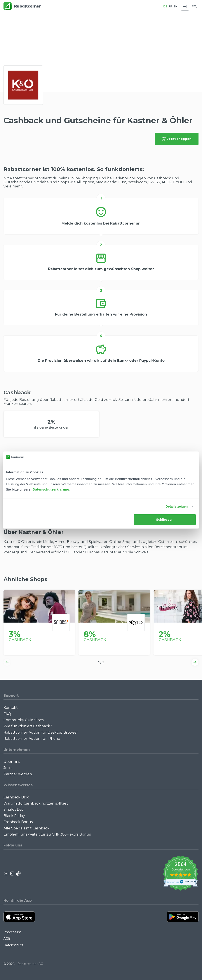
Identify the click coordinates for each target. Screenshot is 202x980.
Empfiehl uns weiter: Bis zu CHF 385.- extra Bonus (47, 834)
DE (165, 6)
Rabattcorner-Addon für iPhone (32, 739)
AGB (7, 939)
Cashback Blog (17, 797)
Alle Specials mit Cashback (26, 828)
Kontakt (11, 708)
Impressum (12, 932)
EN (176, 6)
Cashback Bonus (18, 822)
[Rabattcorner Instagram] (12, 874)
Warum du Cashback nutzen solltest (36, 803)
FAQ (7, 714)
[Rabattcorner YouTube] (6, 874)
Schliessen (165, 519)
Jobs (7, 768)
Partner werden (18, 774)
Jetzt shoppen (177, 139)
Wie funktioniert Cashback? (28, 726)
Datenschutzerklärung (51, 489)
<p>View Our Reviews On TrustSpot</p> (180, 874)
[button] (7, 662)
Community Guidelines (24, 720)
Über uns (12, 762)
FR (170, 6)
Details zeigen (177, 506)
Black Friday (14, 816)
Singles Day (14, 809)
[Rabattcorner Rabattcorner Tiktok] (18, 874)
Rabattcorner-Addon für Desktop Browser (41, 732)
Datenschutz (13, 945)
